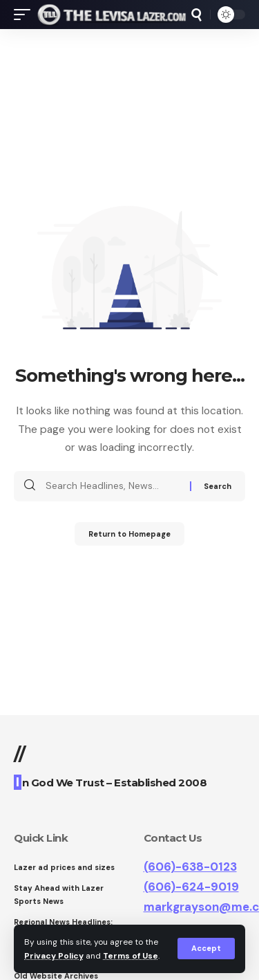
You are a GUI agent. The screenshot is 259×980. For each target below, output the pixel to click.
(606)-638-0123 (190, 867)
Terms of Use (131, 956)
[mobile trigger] (26, 15)
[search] (196, 15)
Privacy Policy (54, 956)
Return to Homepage (129, 534)
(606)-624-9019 (191, 887)
